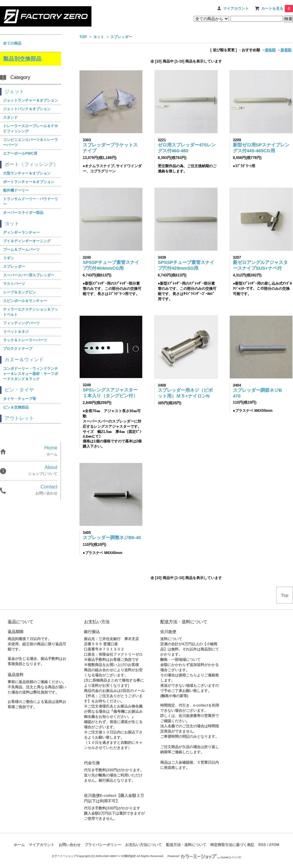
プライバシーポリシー (103, 845)
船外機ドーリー (16, 190)
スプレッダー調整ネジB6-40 (112, 537)
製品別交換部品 (22, 59)
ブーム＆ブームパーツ (21, 250)
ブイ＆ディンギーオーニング (27, 241)
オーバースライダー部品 (23, 213)
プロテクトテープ (18, 349)
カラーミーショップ (64, 856)
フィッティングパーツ (21, 323)
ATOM (274, 845)
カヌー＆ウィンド (24, 360)
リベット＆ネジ (16, 332)
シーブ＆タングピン (20, 292)
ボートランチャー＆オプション (29, 182)
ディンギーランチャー (21, 232)
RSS (262, 845)
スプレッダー (121, 37)
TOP (83, 37)
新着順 (286, 50)
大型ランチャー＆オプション (27, 173)
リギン (9, 258)
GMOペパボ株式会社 (123, 856)
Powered (204, 856)
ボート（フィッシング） (31, 164)
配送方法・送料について (186, 845)
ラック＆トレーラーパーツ (25, 340)
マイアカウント (236, 9)
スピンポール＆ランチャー (25, 301)
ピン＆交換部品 (16, 407)
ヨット (99, 37)
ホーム (19, 845)
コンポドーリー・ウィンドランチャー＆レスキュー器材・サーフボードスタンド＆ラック (31, 374)
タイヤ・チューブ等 (20, 399)
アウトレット (19, 418)
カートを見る (277, 9)
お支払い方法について (143, 845)
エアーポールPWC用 (20, 153)
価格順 (270, 50)
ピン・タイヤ (19, 390)
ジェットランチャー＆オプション (31, 100)
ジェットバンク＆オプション (27, 109)
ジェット (14, 91)
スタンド (10, 117)
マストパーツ (14, 284)
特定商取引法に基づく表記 (232, 845)
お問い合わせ (70, 845)
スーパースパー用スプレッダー (29, 275)
